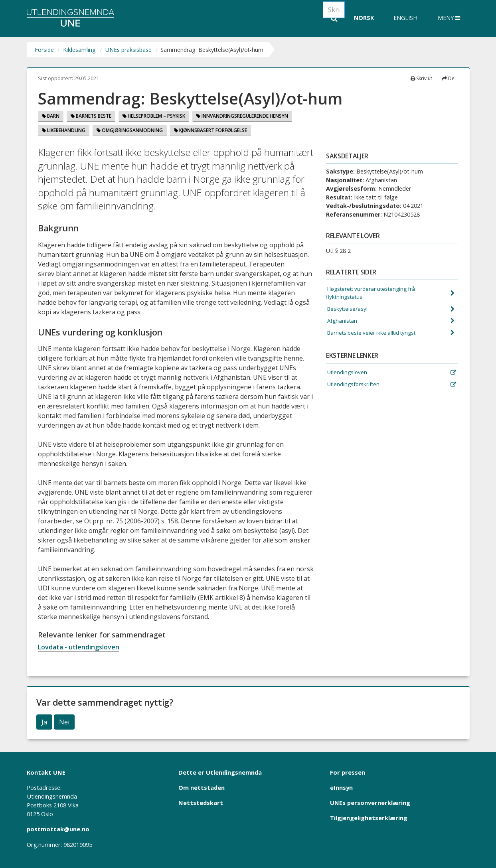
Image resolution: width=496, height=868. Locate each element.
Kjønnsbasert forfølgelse (210, 130)
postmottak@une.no (58, 829)
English (405, 18)
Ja (44, 722)
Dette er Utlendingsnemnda (220, 772)
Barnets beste (91, 116)
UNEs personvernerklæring (370, 803)
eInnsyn (341, 787)
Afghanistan (343, 323)
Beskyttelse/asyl (348, 311)
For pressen (348, 772)
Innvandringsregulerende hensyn (242, 116)
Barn (51, 116)
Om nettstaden (202, 787)
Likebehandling (64, 130)
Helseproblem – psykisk (154, 116)
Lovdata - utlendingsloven (79, 647)
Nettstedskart (201, 803)
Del (449, 78)
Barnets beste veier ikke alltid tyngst (375, 336)
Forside (44, 50)
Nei (64, 722)
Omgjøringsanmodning (130, 130)
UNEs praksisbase (128, 50)
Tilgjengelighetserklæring (369, 818)
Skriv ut (421, 78)
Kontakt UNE (46, 772)
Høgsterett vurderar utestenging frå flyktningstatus (375, 294)
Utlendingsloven (348, 376)
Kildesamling (79, 50)
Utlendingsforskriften (355, 389)
